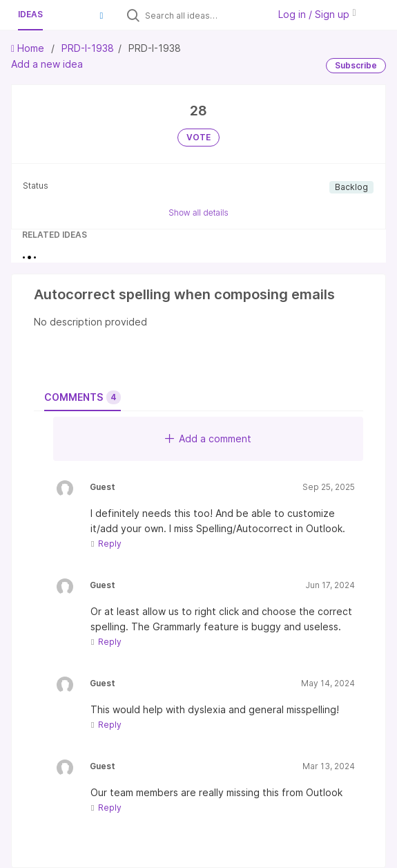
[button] (101, 15)
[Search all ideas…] (204, 15)
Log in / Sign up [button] (317, 14)
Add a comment (208, 438)
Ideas (30, 14)
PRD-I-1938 (88, 48)
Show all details (198, 213)
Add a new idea (47, 64)
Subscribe (356, 65)
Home (29, 48)
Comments (83, 397)
